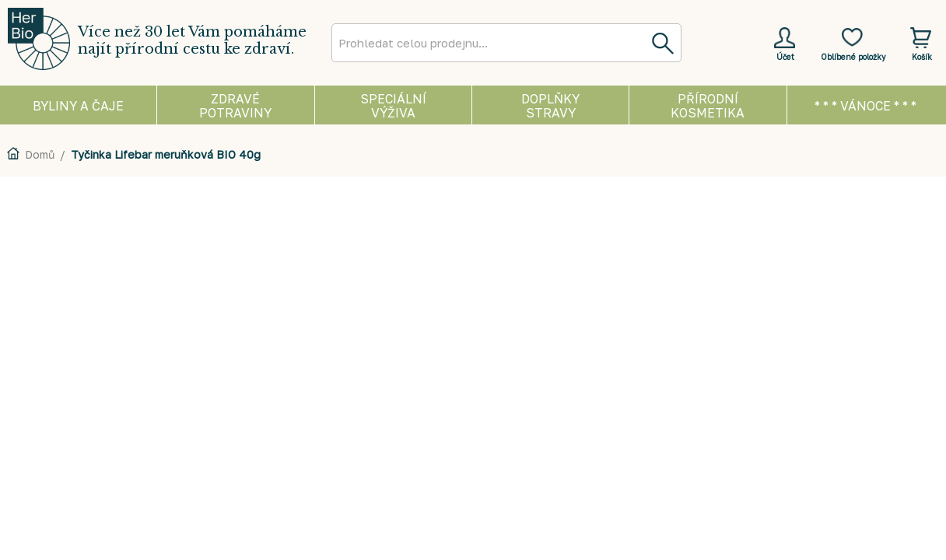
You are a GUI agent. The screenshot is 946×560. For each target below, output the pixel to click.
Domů (40, 154)
